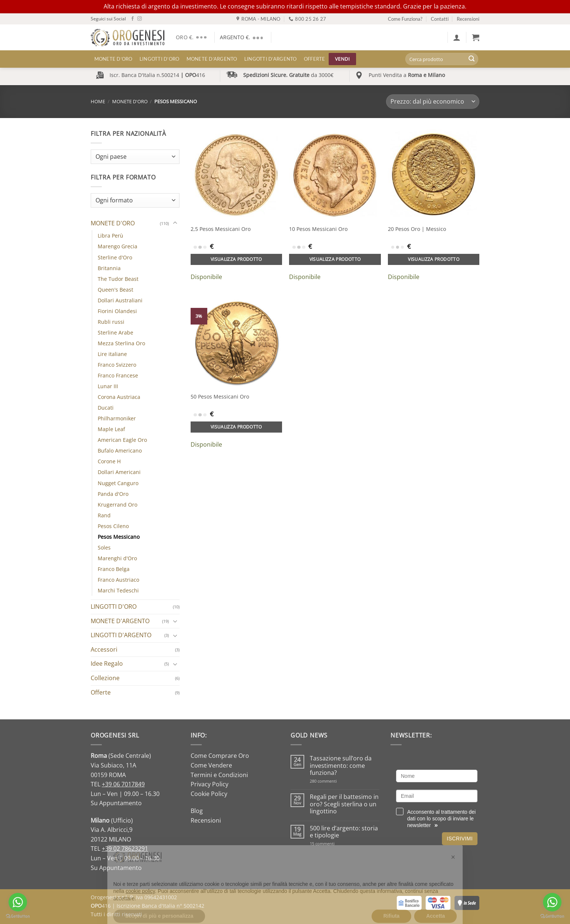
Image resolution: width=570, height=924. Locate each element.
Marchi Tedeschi (118, 590)
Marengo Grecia (118, 246)
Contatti (440, 19)
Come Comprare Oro (220, 756)
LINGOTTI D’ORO (160, 59)
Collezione (105, 678)
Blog (197, 811)
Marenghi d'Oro (117, 558)
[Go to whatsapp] (18, 902)
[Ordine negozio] (433, 102)
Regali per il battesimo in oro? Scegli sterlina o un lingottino (344, 804)
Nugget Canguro (118, 483)
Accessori (104, 649)
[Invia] (472, 59)
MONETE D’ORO (113, 59)
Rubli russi (111, 322)
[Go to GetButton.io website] (18, 916)
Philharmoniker (117, 418)
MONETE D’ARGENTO (212, 59)
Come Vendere (211, 765)
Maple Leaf (111, 429)
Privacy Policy (209, 784)
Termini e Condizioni (219, 775)
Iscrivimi (460, 839)
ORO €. (192, 37)
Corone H (109, 461)
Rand (104, 515)
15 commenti (332, 844)
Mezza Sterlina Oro (121, 343)
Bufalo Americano (120, 451)
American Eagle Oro (122, 440)
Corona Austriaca (119, 397)
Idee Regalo (107, 663)
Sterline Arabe (115, 332)
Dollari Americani (119, 472)
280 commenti (336, 781)
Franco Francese (118, 375)
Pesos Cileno (113, 526)
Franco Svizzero (117, 365)
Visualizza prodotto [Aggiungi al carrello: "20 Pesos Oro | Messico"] (434, 259)
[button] (457, 37)
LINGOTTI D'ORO (114, 607)
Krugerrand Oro (118, 505)
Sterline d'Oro (115, 257)
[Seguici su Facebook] (133, 19)
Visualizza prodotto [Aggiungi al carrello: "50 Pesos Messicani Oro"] (236, 427)
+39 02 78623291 (125, 849)
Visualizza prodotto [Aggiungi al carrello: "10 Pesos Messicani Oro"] (335, 259)
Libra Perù (110, 236)
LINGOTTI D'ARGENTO (121, 635)
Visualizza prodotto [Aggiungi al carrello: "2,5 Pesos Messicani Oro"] (236, 259)
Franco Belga (114, 569)
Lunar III (108, 386)
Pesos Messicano (119, 537)
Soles (104, 547)
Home (98, 101)
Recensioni (468, 19)
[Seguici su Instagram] (140, 19)
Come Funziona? (405, 19)
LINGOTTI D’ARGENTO (271, 59)
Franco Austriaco (118, 580)
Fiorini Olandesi (117, 311)
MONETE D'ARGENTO (120, 621)
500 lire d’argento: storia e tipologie (344, 832)
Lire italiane (112, 354)
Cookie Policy (209, 794)
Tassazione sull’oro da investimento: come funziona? (341, 766)
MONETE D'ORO (130, 101)
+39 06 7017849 (123, 784)
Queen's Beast (115, 290)
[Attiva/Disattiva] (175, 223)
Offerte (315, 59)
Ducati (106, 408)
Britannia (109, 268)
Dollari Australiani (120, 300)
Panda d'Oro (113, 494)
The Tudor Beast (118, 279)
